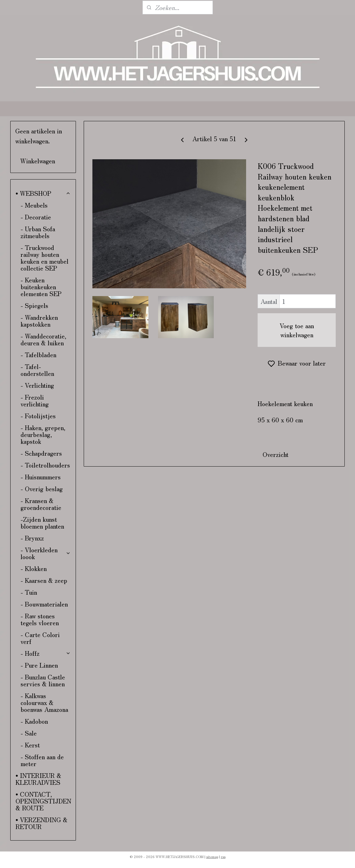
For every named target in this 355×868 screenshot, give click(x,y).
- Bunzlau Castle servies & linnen (43, 680)
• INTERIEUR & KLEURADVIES (38, 779)
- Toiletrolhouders (45, 465)
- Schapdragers (41, 453)
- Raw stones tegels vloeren (40, 619)
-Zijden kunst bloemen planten (42, 523)
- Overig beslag (42, 489)
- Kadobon (34, 721)
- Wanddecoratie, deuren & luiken (43, 339)
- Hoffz (46, 653)
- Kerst (30, 745)
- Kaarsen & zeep (44, 580)
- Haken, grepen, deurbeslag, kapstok (43, 434)
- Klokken (34, 568)
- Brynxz (32, 538)
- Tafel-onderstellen (37, 370)
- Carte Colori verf (40, 638)
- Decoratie (36, 217)
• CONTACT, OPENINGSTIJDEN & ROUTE (43, 801)
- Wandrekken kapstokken (39, 321)
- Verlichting (37, 385)
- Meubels (34, 205)
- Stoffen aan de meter (42, 760)
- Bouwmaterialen (44, 604)
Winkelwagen (38, 161)
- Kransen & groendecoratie (41, 504)
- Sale (29, 733)
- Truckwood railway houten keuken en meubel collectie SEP (44, 258)
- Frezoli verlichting (35, 400)
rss (223, 856)
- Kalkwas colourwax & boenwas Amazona (44, 702)
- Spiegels (34, 305)
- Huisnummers (41, 477)
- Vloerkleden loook (46, 553)
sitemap (212, 856)
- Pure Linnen (39, 665)
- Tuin (29, 592)
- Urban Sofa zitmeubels (38, 232)
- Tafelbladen (38, 355)
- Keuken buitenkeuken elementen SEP (41, 287)
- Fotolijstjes (38, 416)
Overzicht (276, 454)
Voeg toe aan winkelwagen (297, 330)
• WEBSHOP (43, 193)
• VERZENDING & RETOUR (42, 823)
